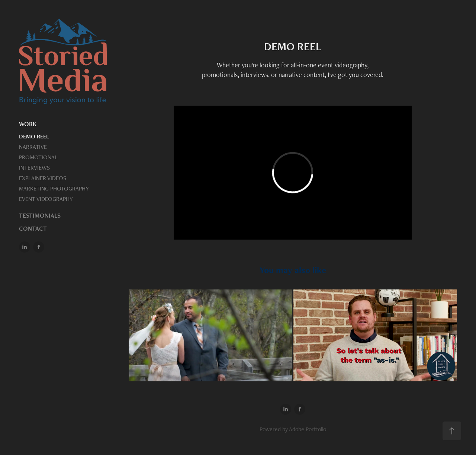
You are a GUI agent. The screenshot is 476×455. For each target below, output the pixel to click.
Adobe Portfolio (308, 429)
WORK (28, 124)
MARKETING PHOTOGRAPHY (54, 188)
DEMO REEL (34, 136)
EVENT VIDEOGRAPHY (46, 199)
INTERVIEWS (34, 168)
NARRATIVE (33, 147)
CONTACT (33, 228)
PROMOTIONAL (38, 157)
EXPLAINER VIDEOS (43, 178)
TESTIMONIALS (40, 215)
